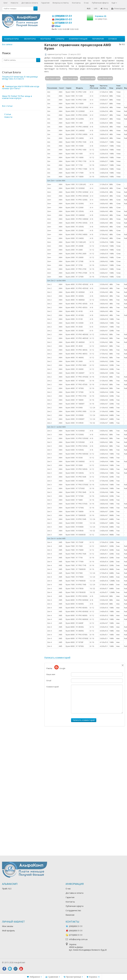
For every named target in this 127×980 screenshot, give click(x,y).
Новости (14, 3)
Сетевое (112, 39)
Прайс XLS (7, 889)
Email (49, 681)
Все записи (7, 44)
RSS (122, 44)
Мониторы (30, 39)
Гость (49, 668)
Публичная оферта (100, 3)
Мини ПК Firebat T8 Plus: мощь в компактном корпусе (17, 97)
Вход (104, 8)
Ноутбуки (45, 39)
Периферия (98, 39)
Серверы (60, 39)
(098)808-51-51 (63, 16)
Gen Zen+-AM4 (53, 78)
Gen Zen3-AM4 (88, 78)
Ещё (114, 3)
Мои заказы (8, 926)
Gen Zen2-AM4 (70, 78)
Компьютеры (11, 39)
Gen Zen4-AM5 (105, 78)
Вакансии (70, 915)
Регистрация (118, 8)
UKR (96, 8)
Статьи (8, 114)
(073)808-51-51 (63, 23)
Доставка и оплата (30, 3)
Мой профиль (8, 931)
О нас (86, 3)
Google (60, 667)
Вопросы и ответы (61, 3)
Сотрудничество (73, 910)
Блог (6, 3)
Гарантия (45, 3)
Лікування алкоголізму (36, 962)
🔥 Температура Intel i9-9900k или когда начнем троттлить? (21, 87)
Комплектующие (78, 39)
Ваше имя (51, 674)
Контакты (76, 3)
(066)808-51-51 (63, 19)
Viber (58, 26)
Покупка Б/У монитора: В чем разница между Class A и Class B (20, 78)
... (122, 39)
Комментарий (53, 687)
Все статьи (7, 106)
